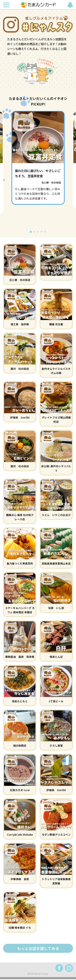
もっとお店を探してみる (38, 949)
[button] (31, 233)
